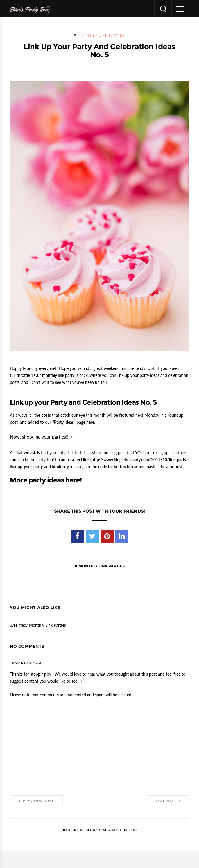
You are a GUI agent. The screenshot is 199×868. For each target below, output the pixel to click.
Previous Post (36, 801)
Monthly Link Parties (102, 36)
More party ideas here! (46, 480)
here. (91, 422)
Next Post (167, 801)
